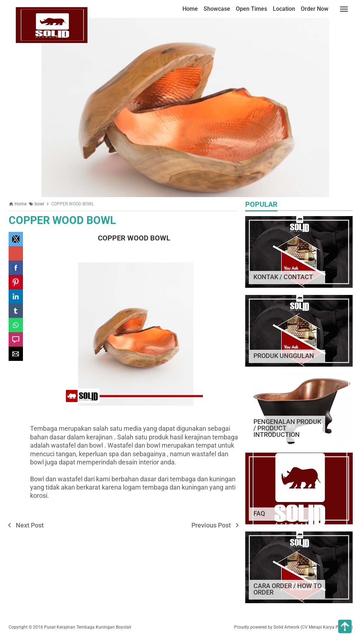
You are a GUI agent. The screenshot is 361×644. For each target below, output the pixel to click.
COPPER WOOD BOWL (62, 220)
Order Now (315, 9)
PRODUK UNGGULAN (284, 356)
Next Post (30, 525)
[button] (16, 239)
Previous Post (211, 525)
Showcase (217, 9)
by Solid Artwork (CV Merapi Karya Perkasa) (310, 627)
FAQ (259, 513)
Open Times (251, 9)
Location (284, 9)
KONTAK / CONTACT (283, 277)
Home (190, 9)
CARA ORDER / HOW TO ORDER (288, 589)
